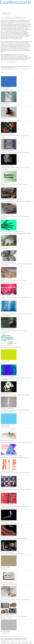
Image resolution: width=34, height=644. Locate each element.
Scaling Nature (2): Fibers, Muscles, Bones (14, 538)
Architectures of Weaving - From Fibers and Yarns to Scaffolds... (16, 264)
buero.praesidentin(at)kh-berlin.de (18, 640)
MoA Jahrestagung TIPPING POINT (12, 347)
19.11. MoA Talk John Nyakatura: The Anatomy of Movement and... (16, 600)
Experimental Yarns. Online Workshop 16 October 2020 (16, 473)
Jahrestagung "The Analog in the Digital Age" (15, 457)
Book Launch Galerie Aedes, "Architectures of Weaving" (15, 217)
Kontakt (19, 643)
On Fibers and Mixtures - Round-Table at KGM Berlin (17, 201)
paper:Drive (5, 105)
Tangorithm (5, 633)
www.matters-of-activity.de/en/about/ (8, 62)
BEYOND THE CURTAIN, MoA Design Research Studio (15, 136)
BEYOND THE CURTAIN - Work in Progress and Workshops (15, 168)
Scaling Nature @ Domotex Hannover (12, 554)
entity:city (4, 569)
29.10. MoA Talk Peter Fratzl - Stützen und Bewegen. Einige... (14, 617)
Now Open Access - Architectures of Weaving (15, 152)
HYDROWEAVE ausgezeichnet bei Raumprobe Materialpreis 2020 (15, 411)
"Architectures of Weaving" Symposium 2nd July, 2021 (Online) (16, 379)
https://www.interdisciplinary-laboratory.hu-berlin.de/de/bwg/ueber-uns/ (16, 69)
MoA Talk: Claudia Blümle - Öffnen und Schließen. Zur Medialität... (16, 315)
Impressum (3, 642)
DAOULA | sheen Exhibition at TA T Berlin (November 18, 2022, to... (13, 281)
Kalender (12, 643)
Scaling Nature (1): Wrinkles (9, 584)
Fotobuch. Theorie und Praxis (10, 120)
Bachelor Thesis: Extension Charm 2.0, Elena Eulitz (17, 442)
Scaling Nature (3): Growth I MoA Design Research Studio (16, 490)
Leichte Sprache (4, 643)
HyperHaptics (5, 427)
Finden (8, 643)
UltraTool (4, 363)
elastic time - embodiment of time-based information (14, 185)
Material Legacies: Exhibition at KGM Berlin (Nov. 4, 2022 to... (17, 298)
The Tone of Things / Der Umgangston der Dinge (16, 233)
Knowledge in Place (7, 90)
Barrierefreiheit (25, 643)
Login (16, 643)
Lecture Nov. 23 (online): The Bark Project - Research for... (14, 331)
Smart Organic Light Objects (10, 523)
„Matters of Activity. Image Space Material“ (22, 23)
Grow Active (5, 248)
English (31, 643)
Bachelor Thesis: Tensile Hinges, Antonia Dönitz (16, 395)
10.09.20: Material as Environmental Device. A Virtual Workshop (15, 507)
